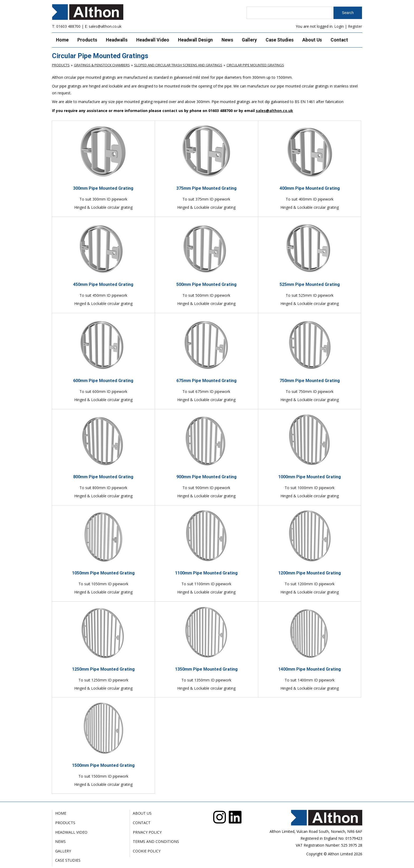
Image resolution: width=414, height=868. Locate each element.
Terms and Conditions (156, 841)
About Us (312, 40)
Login (339, 26)
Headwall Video (153, 40)
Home (62, 40)
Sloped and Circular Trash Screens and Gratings (178, 65)
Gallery (249, 40)
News (227, 40)
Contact (339, 40)
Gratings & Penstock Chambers (102, 65)
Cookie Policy (147, 851)
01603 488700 (68, 26)
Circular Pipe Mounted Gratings (255, 65)
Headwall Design (195, 40)
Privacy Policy (147, 832)
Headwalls (117, 40)
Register (355, 26)
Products (87, 40)
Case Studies (280, 40)
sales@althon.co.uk (105, 26)
